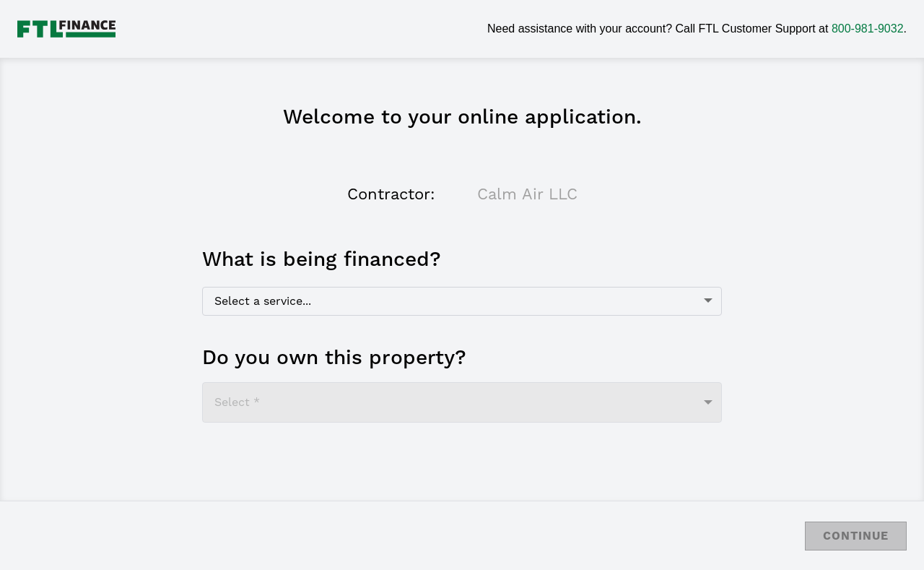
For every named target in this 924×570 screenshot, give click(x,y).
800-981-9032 (868, 29)
